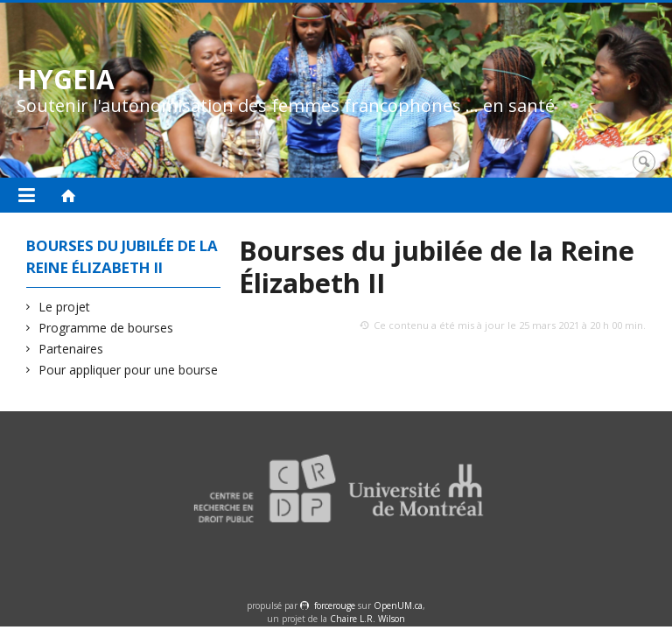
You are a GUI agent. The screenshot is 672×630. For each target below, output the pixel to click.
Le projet (65, 307)
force (335, 605)
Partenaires (71, 349)
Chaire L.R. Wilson (367, 619)
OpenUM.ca (398, 605)
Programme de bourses (106, 328)
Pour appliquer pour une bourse (129, 370)
